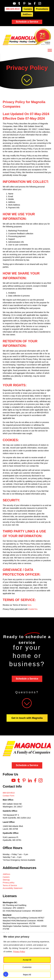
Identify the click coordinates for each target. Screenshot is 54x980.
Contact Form (9, 796)
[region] (27, 956)
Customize (27, 967)
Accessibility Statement (13, 888)
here (29, 605)
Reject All (27, 975)
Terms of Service (10, 885)
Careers (6, 877)
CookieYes (33, 609)
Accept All (27, 960)
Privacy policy (9, 883)
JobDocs (6, 874)
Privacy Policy (19, 952)
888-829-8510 (9, 793)
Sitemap (6, 880)
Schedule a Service (27, 22)
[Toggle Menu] (50, 50)
